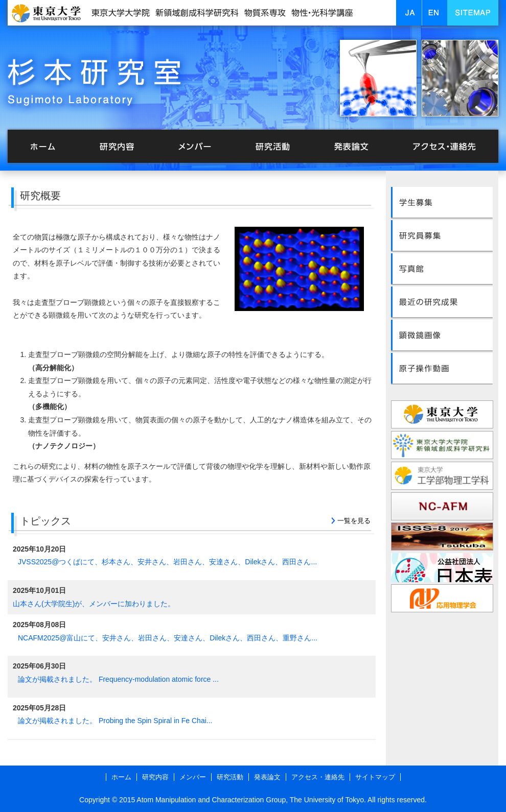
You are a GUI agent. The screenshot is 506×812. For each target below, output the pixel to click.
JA (417, 13)
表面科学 (442, 568)
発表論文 (345, 147)
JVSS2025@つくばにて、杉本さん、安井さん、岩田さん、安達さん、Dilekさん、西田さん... (167, 562)
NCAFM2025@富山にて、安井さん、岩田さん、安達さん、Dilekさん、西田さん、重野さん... (168, 638)
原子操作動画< (442, 365)
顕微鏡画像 (442, 332)
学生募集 (442, 202)
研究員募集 (442, 234)
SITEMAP (480, 13)
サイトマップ (375, 777)
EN (442, 13)
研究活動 (268, 147)
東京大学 (442, 414)
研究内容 (120, 147)
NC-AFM (442, 506)
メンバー (197, 147)
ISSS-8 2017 (442, 537)
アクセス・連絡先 (442, 147)
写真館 (442, 267)
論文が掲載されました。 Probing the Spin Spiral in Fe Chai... (115, 721)
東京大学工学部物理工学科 (442, 476)
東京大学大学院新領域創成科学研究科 (442, 445)
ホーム (43, 147)
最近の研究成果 (442, 300)
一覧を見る (354, 521)
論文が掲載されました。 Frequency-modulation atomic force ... (118, 679)
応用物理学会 (442, 598)
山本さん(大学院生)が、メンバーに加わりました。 (94, 604)
